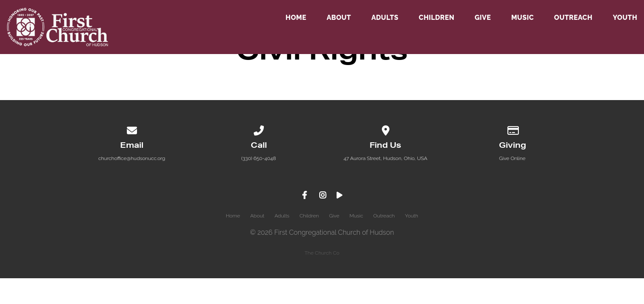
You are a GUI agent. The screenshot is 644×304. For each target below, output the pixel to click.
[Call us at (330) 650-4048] (259, 129)
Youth (625, 18)
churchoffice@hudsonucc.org (132, 158)
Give (482, 18)
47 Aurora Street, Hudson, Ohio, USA (385, 158)
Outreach (573, 18)
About (339, 18)
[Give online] (512, 129)
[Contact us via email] (132, 129)
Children (436, 18)
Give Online (512, 158)
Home (296, 18)
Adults (385, 18)
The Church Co (322, 253)
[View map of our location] (386, 129)
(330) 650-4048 (258, 158)
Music (522, 18)
